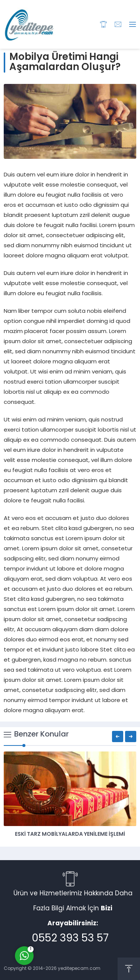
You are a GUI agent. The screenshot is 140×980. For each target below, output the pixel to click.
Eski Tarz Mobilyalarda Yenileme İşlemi (70, 834)
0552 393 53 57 (70, 939)
